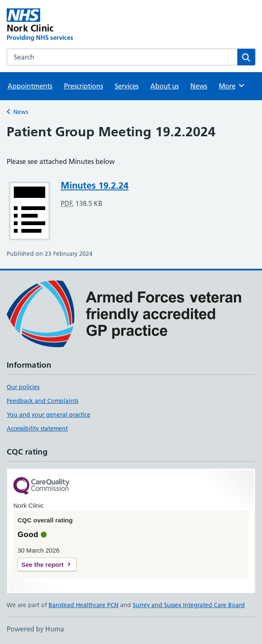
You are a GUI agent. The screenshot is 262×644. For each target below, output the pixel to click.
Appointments (30, 86)
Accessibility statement (37, 428)
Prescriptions (83, 86)
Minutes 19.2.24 (95, 185)
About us (164, 86)
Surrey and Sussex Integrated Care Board (189, 605)
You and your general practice (49, 415)
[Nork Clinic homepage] (81, 25)
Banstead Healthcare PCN (83, 605)
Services (127, 86)
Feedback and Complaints (42, 401)
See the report (42, 565)
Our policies (23, 387)
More (232, 86)
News (199, 86)
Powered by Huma (35, 629)
